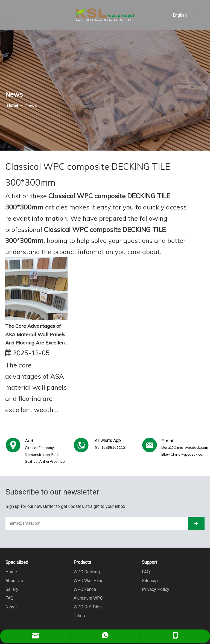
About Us (14, 581)
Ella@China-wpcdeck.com (183, 454)
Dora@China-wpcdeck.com (185, 447)
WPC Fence (85, 589)
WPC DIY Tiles (88, 607)
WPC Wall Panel (89, 581)
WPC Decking (87, 572)
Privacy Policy (156, 589)
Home (11, 572)
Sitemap (150, 581)
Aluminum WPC (88, 598)
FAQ (9, 598)
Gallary (12, 589)
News (11, 607)
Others (80, 616)
